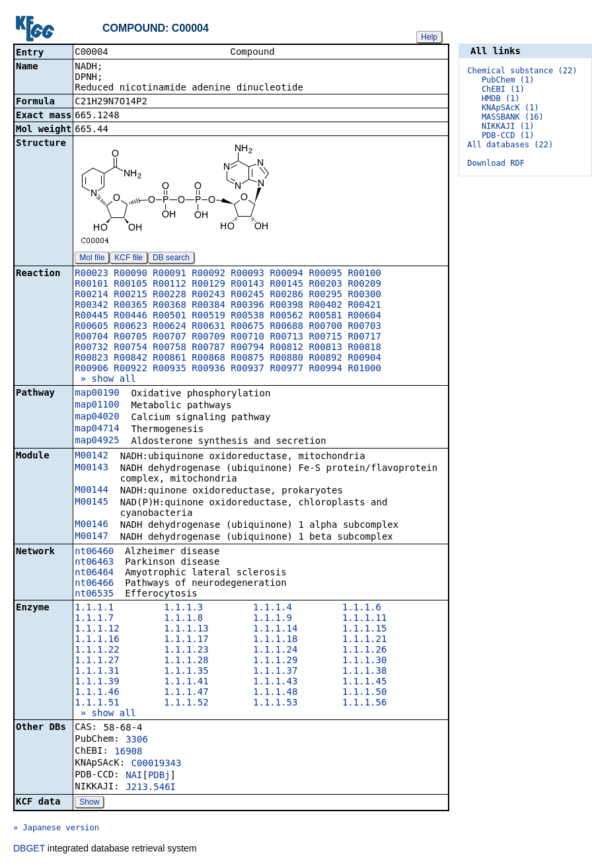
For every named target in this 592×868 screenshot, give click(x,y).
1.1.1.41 (186, 682)
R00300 (364, 295)
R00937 (247, 369)
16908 (128, 752)
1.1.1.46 (97, 693)
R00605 (92, 327)
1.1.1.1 (94, 608)
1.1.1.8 (183, 619)
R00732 (92, 348)
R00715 (325, 338)
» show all (105, 380)
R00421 (364, 306)
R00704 (92, 338)
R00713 (286, 338)
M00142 (92, 456)
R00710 (247, 338)
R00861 (169, 359)
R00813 (325, 348)
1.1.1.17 (186, 640)
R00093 (247, 274)
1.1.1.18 (275, 640)
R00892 (325, 359)
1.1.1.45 (364, 682)
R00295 (325, 295)
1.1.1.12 (97, 630)
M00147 (92, 537)
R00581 (325, 316)
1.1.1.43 (275, 682)
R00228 (169, 295)
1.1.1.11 (364, 619)
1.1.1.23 (186, 651)
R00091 (169, 274)
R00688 (286, 327)
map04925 (97, 441)
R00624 (169, 327)
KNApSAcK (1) (510, 108)
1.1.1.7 (94, 619)
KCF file (129, 259)
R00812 (286, 348)
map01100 (97, 406)
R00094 (286, 274)
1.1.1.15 (364, 630)
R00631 (208, 327)
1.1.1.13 (186, 630)
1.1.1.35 (186, 672)
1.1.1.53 (275, 704)
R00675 (247, 327)
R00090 (130, 274)
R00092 (208, 274)
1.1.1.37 (275, 672)
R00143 (247, 285)
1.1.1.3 (183, 608)
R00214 (92, 295)
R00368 (169, 306)
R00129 (208, 285)
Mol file (92, 259)
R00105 (130, 285)
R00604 (364, 316)
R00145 (286, 285)
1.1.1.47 (186, 693)
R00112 (169, 285)
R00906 (92, 369)
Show (89, 803)
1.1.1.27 (97, 661)
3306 (137, 741)
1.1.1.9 (273, 619)
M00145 (92, 503)
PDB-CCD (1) (508, 135)
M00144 (92, 491)
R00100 (364, 274)
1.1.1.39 (97, 682)
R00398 (286, 306)
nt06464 (94, 573)
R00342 (92, 306)
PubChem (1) (508, 80)
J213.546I (151, 788)
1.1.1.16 (97, 640)
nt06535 (94, 595)
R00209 (364, 285)
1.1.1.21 (364, 640)
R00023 (92, 274)
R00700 (325, 327)
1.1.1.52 (186, 704)
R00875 (247, 359)
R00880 (286, 359)
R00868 (208, 359)
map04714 (97, 429)
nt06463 (94, 563)
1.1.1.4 (273, 608)
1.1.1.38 (364, 672)
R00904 (364, 359)
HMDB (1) (501, 98)
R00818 (364, 348)
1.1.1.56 (364, 704)
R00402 (325, 306)
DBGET (29, 850)
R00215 (130, 295)
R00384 (208, 306)
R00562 (286, 316)
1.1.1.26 (364, 651)
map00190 (97, 394)
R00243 (208, 295)
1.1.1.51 (97, 704)
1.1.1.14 (275, 630)
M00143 (92, 468)
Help (429, 37)
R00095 (325, 274)
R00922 (130, 369)
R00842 (130, 359)
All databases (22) (510, 145)
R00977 (286, 369)
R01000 (364, 369)
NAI (134, 776)
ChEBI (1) (503, 89)
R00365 (130, 306)
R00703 (364, 327)
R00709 (208, 338)
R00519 (208, 316)
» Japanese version (56, 829)
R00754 (130, 348)
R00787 (208, 348)
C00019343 (157, 764)
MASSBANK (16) (513, 117)
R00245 (247, 295)
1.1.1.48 (275, 693)
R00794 (247, 348)
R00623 (130, 327)
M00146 (92, 525)
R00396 (247, 306)
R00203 (325, 285)
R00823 (92, 359)
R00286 (286, 295)
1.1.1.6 (362, 608)
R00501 (169, 316)
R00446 (130, 316)
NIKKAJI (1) (508, 126)
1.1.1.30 (364, 661)
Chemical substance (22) (522, 71)
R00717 (364, 338)
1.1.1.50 (364, 693)
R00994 (325, 369)
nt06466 (94, 584)
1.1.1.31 (97, 672)
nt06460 (94, 552)
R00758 (169, 348)
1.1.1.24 (275, 651)
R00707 (169, 338)
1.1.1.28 (186, 661)
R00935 (169, 369)
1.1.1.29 (275, 661)
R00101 (92, 285)
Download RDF (496, 163)
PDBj (159, 776)
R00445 (92, 316)
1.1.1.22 (97, 651)
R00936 (208, 369)
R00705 (130, 338)
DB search (171, 259)
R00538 (247, 316)
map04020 (97, 417)
